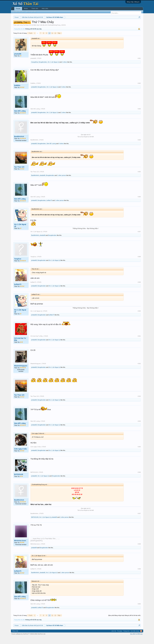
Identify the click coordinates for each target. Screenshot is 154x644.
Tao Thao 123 (19, 174)
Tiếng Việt (15, 638)
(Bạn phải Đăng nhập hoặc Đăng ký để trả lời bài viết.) (124, 623)
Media (26, 8)
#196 (139, 480)
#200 (139, 611)
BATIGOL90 (19, 482)
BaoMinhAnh (19, 144)
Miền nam (18, 23)
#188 (139, 264)
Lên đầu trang (135, 638)
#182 (139, 91)
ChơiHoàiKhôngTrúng (54, 32)
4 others (61, 151)
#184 (139, 147)
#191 (139, 343)
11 (52, 41)
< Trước (30, 41)
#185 (139, 179)
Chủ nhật (85, 23)
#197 (139, 521)
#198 (139, 551)
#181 (139, 66)
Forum (18, 9)
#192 (139, 371)
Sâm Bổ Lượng (20, 118)
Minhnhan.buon (20, 548)
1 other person (62, 183)
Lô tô (115, 23)
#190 (139, 319)
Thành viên (35, 8)
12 (55, 41)
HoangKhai (35, 69)
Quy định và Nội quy (136, 641)
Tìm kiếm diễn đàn (19, 12)
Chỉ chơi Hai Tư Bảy (20, 347)
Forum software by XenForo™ (29, 641)
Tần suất (109, 23)
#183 (139, 116)
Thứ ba (52, 23)
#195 (139, 454)
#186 (139, 204)
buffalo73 (49, 208)
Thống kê (93, 23)
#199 (139, 576)
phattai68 (18, 61)
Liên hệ (114, 638)
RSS (141, 638)
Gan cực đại (101, 23)
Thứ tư (58, 23)
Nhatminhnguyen (21, 373)
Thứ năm (65, 23)
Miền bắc (26, 23)
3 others (63, 94)
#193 (139, 404)
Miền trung (33, 23)
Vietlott (40, 23)
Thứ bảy (78, 23)
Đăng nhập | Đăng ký (133, 2)
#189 (139, 290)
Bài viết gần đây (31, 12)
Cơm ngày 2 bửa (20, 456)
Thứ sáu (72, 23)
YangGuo (18, 266)
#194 (139, 429)
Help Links (45, 8)
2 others (65, 69)
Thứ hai (46, 23)
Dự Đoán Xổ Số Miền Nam (31, 32)
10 (49, 41)
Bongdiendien (43, 69)
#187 (139, 239)
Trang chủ (126, 638)
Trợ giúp (120, 638)
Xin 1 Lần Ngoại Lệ (53, 69)
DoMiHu (17, 93)
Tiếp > (59, 41)
